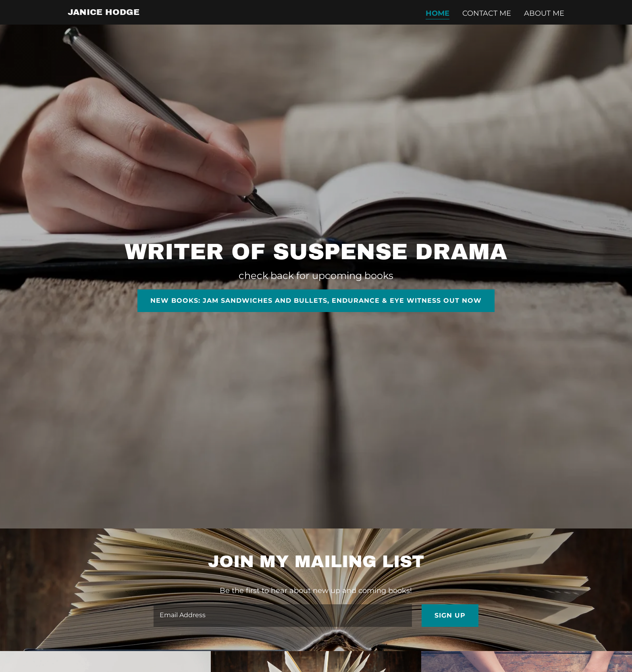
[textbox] (283, 616)
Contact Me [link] (487, 13)
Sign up (450, 615)
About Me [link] (544, 13)
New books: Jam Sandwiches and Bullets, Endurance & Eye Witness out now (316, 301)
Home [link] (438, 13)
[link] (104, 12)
